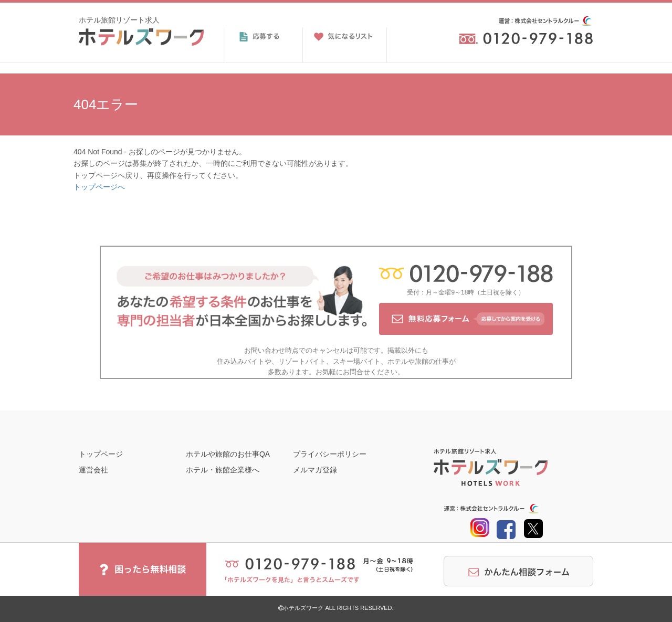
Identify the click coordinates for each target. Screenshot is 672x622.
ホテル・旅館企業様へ (223, 470)
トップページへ (99, 187)
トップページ (101, 454)
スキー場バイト (357, 361)
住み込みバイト (241, 361)
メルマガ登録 (315, 470)
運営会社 (93, 470)
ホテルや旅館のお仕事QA (228, 454)
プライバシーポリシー (330, 454)
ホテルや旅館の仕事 (418, 361)
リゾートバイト (302, 361)
